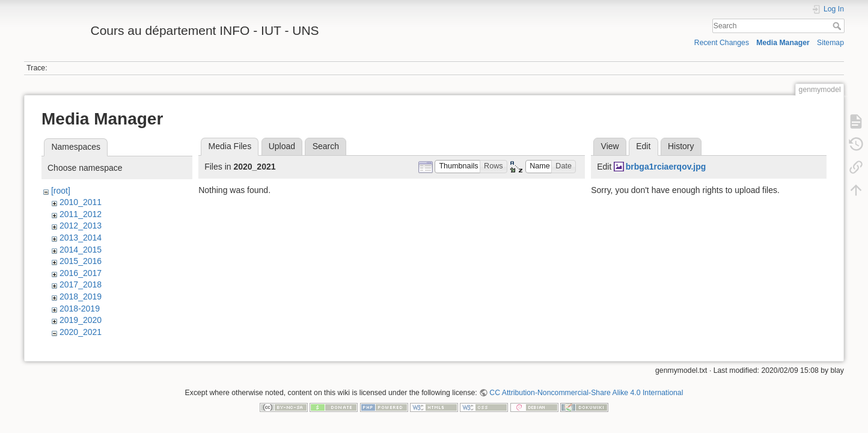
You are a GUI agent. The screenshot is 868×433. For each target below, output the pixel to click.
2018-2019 (80, 309)
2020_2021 (81, 332)
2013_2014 (81, 238)
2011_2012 (81, 214)
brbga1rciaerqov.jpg (666, 167)
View (610, 146)
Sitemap (830, 43)
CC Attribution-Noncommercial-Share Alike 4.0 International (586, 393)
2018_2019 (81, 296)
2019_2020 (81, 320)
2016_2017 (81, 273)
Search (838, 26)
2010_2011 (81, 202)
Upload (282, 146)
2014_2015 (81, 250)
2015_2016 (81, 261)
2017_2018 (81, 284)
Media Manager (783, 43)
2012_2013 (81, 226)
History (681, 146)
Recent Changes (722, 43)
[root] (61, 191)
